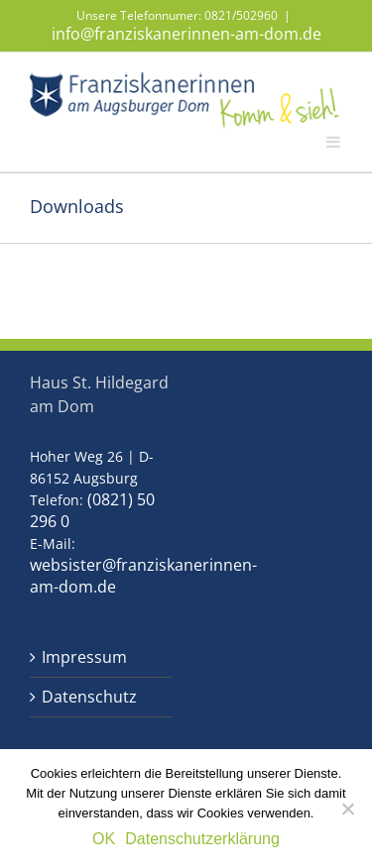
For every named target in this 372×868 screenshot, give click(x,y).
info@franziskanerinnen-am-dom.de (186, 34)
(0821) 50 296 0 (92, 510)
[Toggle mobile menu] (334, 141)
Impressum (84, 657)
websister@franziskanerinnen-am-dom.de (143, 576)
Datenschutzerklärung (202, 839)
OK (104, 839)
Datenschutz (89, 697)
